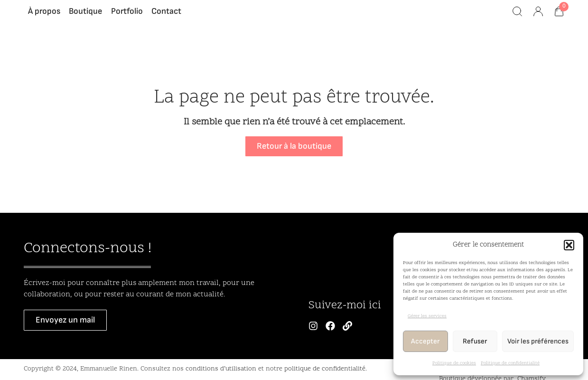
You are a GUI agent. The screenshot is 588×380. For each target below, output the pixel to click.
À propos (44, 16)
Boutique (85, 16)
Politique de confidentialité (510, 363)
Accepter (425, 341)
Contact (166, 16)
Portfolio (127, 16)
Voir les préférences (538, 341)
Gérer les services (427, 316)
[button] (569, 245)
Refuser (475, 341)
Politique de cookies (454, 363)
